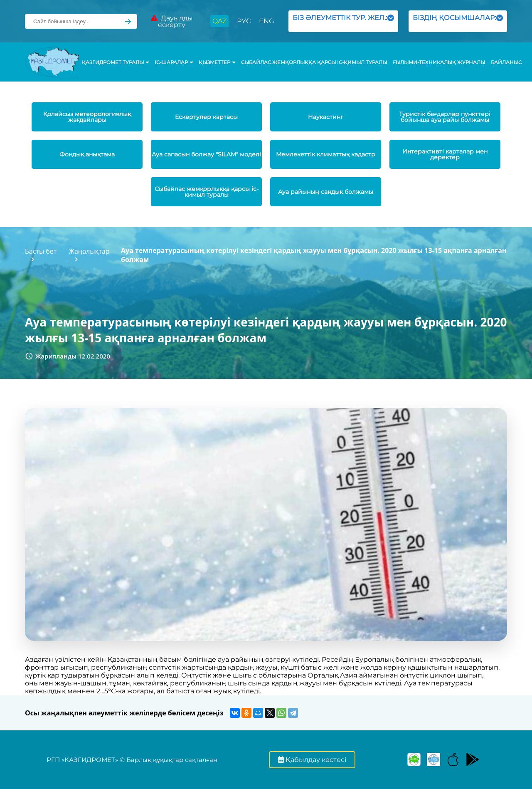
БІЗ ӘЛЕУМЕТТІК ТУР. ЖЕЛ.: (343, 21)
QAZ (219, 21)
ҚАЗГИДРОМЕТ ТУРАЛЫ (115, 62)
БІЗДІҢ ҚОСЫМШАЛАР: (458, 21)
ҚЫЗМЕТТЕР (217, 62)
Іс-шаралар (174, 62)
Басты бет (41, 251)
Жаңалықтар (89, 251)
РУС (244, 21)
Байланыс (506, 62)
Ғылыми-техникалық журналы (439, 62)
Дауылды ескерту (172, 21)
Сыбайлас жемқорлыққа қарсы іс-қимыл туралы (314, 62)
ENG (266, 21)
